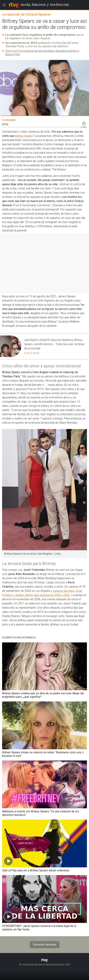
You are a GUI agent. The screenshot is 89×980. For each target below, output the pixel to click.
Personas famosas (45, 945)
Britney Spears (24, 136)
